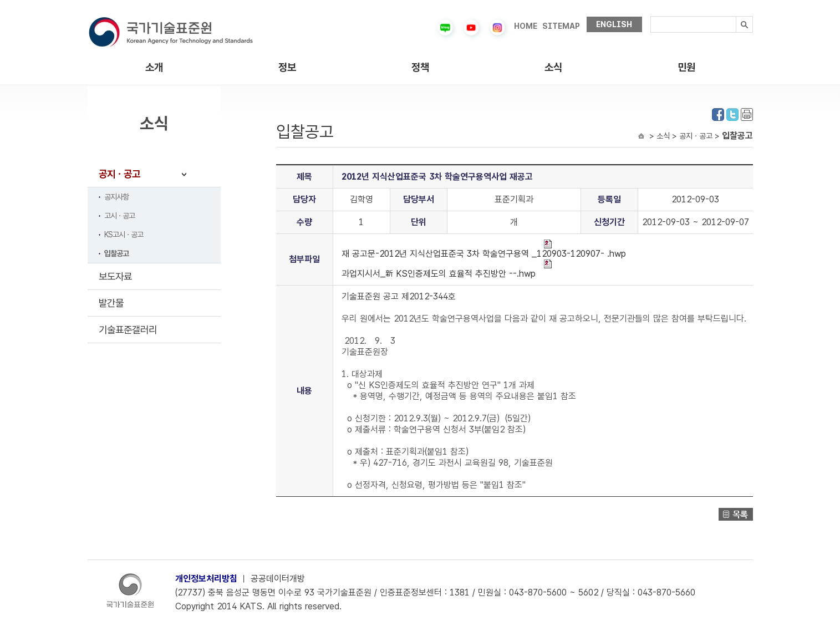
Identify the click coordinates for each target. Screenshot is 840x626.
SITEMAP (561, 26)
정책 (420, 67)
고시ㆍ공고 (119, 216)
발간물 (111, 303)
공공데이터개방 (278, 579)
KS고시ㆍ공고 (124, 235)
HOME (526, 26)
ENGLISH (614, 24)
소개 (154, 67)
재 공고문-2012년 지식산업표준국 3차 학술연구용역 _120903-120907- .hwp (484, 249)
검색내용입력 (651, 16)
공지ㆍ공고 (119, 174)
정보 (287, 67)
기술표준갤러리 (128, 330)
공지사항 (116, 197)
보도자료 (115, 276)
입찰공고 (116, 253)
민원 (686, 67)
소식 (553, 67)
